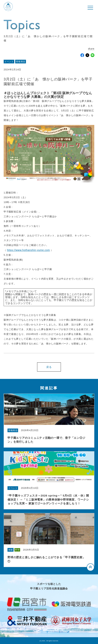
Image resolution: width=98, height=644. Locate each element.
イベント (9, 62)
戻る (49, 367)
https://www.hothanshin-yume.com (28, 250)
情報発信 (20, 62)
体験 (11, 550)
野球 (17, 550)
